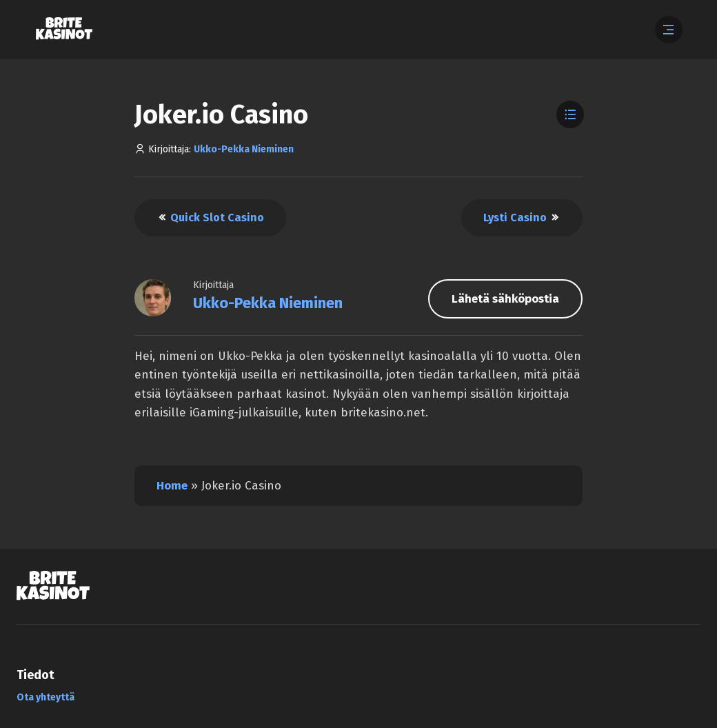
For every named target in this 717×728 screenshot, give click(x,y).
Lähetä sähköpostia (505, 299)
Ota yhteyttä (46, 697)
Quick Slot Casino (210, 218)
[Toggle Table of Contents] (570, 114)
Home (172, 486)
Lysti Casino (522, 218)
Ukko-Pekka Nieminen (244, 149)
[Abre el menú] (669, 30)
